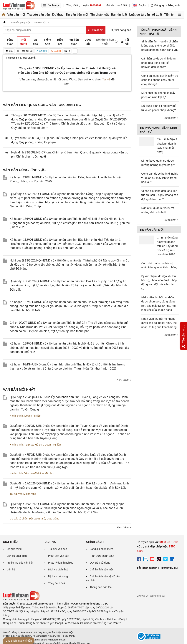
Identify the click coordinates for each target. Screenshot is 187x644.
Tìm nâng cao (121, 30)
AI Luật (157, 15)
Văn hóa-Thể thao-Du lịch (39, 473)
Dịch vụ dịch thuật (59, 569)
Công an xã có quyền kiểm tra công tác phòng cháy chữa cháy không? (160, 80)
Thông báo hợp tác (101, 587)
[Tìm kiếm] (96, 30)
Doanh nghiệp (32, 416)
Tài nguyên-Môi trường (23, 494)
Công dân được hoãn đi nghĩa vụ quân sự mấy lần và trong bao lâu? (160, 178)
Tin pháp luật (99, 15)
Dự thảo (58, 15)
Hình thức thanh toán (102, 556)
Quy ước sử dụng (100, 563)
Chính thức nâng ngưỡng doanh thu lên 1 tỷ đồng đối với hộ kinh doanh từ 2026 (167, 246)
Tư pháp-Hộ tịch (34, 445)
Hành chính (16, 416)
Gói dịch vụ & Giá (117, 5)
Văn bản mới (16, 15)
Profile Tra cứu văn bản (20, 563)
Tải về (106, 79)
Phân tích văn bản (58, 556)
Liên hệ (11, 569)
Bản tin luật (119, 15)
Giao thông (53, 519)
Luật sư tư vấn (139, 15)
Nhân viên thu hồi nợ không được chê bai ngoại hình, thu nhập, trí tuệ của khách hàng (159, 323)
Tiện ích (170, 15)
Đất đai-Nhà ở (37, 519)
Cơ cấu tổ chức (19, 519)
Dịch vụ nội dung (58, 576)
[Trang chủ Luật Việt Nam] (19, 5)
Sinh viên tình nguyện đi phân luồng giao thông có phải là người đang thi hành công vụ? (160, 46)
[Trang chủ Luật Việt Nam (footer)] (21, 600)
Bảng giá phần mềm (101, 549)
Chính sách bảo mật (101, 569)
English (140, 5)
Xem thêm (124, 380)
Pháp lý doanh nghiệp (61, 563)
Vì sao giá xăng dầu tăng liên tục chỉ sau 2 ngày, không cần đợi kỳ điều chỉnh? (160, 195)
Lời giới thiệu (14, 549)
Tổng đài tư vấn (57, 583)
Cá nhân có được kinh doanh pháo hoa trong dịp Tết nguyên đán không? (159, 63)
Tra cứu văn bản (39, 15)
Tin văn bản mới (77, 15)
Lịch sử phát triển (17, 556)
